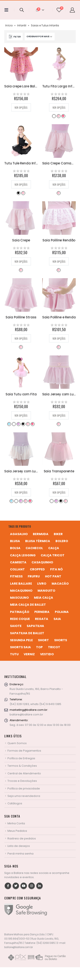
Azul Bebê (9, 424)
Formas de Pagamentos (24, 751)
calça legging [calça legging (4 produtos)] (23, 555)
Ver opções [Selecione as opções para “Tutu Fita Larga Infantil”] (59, 108)
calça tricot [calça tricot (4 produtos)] (53, 555)
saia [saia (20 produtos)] (57, 619)
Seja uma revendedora (24, 796)
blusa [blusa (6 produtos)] (15, 541)
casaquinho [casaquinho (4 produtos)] (42, 562)
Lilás (18, 424)
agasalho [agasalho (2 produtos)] (19, 534)
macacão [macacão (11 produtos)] (60, 584)
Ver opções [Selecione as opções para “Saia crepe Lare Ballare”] (21, 108)
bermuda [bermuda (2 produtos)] (41, 534)
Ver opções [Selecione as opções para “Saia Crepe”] (21, 261)
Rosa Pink (63, 116)
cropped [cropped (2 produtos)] (37, 569)
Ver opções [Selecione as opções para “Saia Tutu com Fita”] (21, 415)
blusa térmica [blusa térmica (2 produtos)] (38, 541)
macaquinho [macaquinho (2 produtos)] (21, 591)
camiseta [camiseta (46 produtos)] (18, 562)
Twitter (16, 886)
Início (9, 25)
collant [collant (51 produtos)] (17, 569)
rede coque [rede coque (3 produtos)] (20, 619)
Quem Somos (17, 743)
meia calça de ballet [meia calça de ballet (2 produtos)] (28, 605)
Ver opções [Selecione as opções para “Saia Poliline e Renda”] (59, 338)
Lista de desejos (19, 846)
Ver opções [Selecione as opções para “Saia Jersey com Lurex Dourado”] (59, 415)
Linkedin (39, 886)
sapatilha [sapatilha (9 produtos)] (35, 626)
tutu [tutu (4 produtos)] (14, 654)
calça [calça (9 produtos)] (54, 548)
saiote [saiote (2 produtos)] (16, 626)
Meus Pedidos (17, 831)
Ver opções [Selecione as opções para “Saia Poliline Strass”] (21, 338)
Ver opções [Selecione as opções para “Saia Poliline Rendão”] (59, 261)
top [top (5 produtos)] (39, 647)
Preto (18, 193)
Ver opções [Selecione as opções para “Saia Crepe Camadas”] (59, 184)
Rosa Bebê (58, 116)
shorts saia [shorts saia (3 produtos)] (20, 647)
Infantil (22, 25)
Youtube (24, 886)
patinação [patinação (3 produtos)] (20, 612)
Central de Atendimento (24, 773)
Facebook (8, 886)
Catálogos (15, 803)
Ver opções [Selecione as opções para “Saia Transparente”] (59, 492)
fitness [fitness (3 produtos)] (16, 576)
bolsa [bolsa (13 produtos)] (15, 548)
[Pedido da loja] (40, 37)
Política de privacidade (24, 788)
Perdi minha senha (20, 854)
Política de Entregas (21, 758)
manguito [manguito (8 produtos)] (46, 591)
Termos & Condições (22, 766)
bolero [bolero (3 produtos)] (62, 541)
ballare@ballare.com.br (26, 714)
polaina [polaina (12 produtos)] (62, 612)
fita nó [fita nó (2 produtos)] (56, 569)
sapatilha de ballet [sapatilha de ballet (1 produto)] (27, 633)
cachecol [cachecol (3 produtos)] (34, 548)
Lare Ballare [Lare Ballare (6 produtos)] (21, 584)
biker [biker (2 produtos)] (58, 534)
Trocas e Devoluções (22, 781)
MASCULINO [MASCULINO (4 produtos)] (19, 598)
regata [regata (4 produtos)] (42, 619)
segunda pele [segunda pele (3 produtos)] (21, 640)
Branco (54, 116)
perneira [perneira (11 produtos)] (42, 612)
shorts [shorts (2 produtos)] (61, 640)
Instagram (32, 886)
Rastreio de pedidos (22, 838)
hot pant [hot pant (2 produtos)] (53, 576)
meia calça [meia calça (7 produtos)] (44, 598)
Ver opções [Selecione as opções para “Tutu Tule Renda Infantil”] (21, 184)
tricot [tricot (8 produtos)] (54, 647)
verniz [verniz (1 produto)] (29, 654)
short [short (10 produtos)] (43, 640)
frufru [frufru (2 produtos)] (34, 576)
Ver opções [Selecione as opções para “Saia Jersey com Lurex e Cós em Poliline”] (21, 492)
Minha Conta (16, 823)
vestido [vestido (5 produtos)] (47, 654)
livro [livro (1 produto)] (42, 584)
